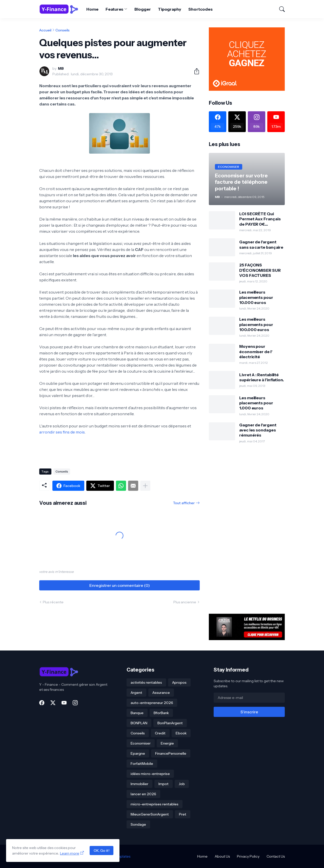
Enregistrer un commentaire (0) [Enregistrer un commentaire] (120, 585)
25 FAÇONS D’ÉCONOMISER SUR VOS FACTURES (260, 270)
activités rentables (146, 682)
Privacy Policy (248, 856)
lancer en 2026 (143, 794)
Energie (167, 743)
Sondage (138, 824)
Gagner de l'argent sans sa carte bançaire (261, 244)
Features (114, 9)
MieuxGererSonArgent (150, 814)
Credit (160, 733)
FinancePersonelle (171, 753)
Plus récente (53, 602)
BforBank (161, 713)
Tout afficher (184, 503)
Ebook (181, 733)
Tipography (170, 9)
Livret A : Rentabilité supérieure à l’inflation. (261, 377)
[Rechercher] (280, 9)
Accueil (45, 30)
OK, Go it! (102, 851)
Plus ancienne (185, 602)
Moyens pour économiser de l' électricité (256, 351)
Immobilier (139, 784)
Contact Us (276, 856)
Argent (136, 693)
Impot (164, 784)
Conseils (63, 30)
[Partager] (195, 71)
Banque (137, 713)
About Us (222, 856)
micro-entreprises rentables (155, 804)
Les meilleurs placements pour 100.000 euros (256, 324)
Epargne (138, 753)
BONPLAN (139, 723)
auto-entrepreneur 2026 (152, 703)
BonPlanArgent (170, 723)
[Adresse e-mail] (249, 698)
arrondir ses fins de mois (62, 432)
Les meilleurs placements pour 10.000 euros (256, 297)
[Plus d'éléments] (145, 486)
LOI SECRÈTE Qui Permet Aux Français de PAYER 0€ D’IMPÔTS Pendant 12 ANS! (261, 219)
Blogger (143, 9)
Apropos (179, 682)
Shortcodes (200, 9)
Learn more (70, 853)
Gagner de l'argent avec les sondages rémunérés (258, 430)
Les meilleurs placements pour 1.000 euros (256, 403)
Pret (183, 814)
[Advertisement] (247, 529)
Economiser (141, 743)
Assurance (161, 693)
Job (182, 784)
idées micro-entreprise (150, 774)
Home (92, 9)
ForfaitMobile (142, 764)
